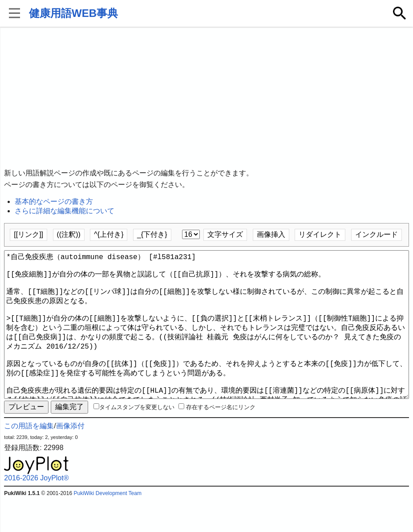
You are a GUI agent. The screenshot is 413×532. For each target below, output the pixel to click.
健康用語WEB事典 (73, 13)
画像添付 (70, 458)
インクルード (377, 234)
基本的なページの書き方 (54, 201)
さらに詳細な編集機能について (65, 211)
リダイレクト (320, 234)
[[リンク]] (28, 234)
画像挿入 (271, 234)
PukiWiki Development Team (107, 525)
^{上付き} (109, 234)
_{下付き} (152, 234)
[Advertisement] (207, 98)
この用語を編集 (29, 458)
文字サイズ (225, 234)
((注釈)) (69, 234)
